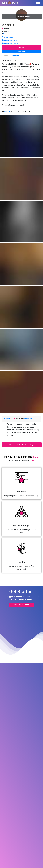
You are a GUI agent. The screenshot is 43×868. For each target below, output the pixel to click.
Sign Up (7, 111)
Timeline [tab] (16, 56)
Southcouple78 (9, 419)
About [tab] (6, 56)
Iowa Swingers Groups (10, 43)
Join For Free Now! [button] (21, 605)
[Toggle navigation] (39, 3)
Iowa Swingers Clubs (10, 40)
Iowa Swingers (7, 37)
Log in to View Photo (22, 17)
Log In (16, 111)
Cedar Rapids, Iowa (9, 34)
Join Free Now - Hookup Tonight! (22, 445)
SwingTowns (28, 419)
